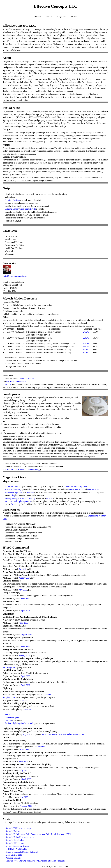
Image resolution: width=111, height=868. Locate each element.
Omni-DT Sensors (27, 379)
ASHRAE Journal (12, 486)
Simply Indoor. (9, 697)
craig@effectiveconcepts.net (15, 276)
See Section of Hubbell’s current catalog (21, 470)
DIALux (8, 720)
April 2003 (24, 750)
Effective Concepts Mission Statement (22, 852)
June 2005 (24, 700)
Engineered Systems (13, 492)
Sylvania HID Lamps (15, 843)
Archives (15, 504)
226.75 (86, 338)
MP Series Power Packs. (17, 382)
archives (30, 492)
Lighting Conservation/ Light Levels (20, 209)
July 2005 (24, 770)
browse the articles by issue (76, 486)
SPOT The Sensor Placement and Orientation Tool (63, 734)
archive (49, 498)
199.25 (86, 344)
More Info (7, 385)
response (41, 747)
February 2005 (26, 806)
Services (37, 17)
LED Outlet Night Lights (16, 849)
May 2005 (27, 734)
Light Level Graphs (14, 855)
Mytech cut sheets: (11, 379)
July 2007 (23, 590)
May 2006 (25, 599)
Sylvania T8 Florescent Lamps (18, 828)
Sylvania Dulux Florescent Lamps (20, 837)
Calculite (48, 694)
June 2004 (27, 709)
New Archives (93, 489)
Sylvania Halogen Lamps (16, 840)
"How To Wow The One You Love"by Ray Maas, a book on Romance (35, 861)
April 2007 (25, 610)
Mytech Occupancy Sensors (17, 846)
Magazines (61, 17)
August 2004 (26, 635)
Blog (13, 495)
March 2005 (26, 779)
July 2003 (23, 569)
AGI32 (8, 714)
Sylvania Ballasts (13, 831)
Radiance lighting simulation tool (19, 723)
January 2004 (25, 578)
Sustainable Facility (13, 489)
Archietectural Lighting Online (18, 501)
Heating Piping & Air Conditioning (20, 498)
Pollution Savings (12, 200)
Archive (74, 17)
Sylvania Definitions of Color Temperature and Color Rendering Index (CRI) (38, 834)
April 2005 (23, 623)
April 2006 (25, 676)
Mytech (49, 17)
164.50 (86, 347)
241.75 (86, 332)
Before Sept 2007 (76, 489)
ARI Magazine (9, 667)
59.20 (85, 350)
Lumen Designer (12, 717)
